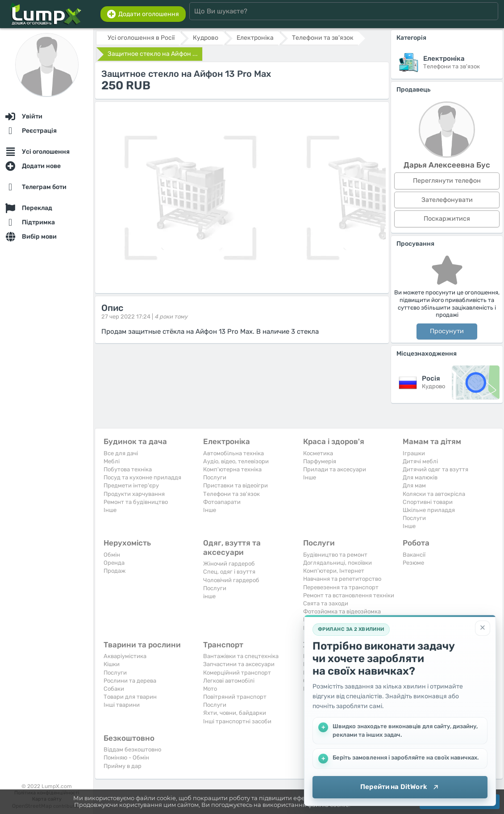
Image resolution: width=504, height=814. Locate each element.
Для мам (414, 485)
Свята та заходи (326, 603)
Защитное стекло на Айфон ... (153, 54)
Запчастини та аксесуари (239, 664)
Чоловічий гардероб (231, 580)
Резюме (413, 563)
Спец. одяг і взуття (229, 572)
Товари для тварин (130, 697)
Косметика (318, 453)
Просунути (447, 331)
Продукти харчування (134, 494)
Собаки (114, 689)
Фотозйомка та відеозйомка (342, 611)
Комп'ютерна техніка (232, 469)
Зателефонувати (447, 200)
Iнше (110, 510)
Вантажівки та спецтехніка (241, 656)
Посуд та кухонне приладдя (142, 477)
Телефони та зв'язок (231, 494)
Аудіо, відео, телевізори (236, 461)
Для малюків (420, 477)
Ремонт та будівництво (136, 502)
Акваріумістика (125, 656)
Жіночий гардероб (229, 564)
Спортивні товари (428, 502)
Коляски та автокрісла (434, 494)
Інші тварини (122, 705)
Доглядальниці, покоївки (337, 563)
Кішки (112, 664)
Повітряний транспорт (235, 697)
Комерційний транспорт (237, 673)
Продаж (115, 571)
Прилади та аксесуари (335, 469)
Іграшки (414, 453)
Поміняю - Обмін (126, 757)
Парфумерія (320, 461)
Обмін (112, 555)
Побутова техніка (128, 469)
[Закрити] (483, 628)
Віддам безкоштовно (132, 749)
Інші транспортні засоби (237, 721)
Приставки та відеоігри (235, 485)
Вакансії (414, 555)
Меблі (112, 461)
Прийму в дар (123, 766)
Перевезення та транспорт (341, 587)
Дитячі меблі (420, 461)
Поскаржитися (447, 219)
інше (209, 596)
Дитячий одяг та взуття (435, 469)
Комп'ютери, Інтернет (334, 571)
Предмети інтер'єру (131, 485)
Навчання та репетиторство (342, 579)
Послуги (215, 477)
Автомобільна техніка (233, 453)
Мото (210, 689)
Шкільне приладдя (429, 510)
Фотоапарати (222, 502)
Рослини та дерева (130, 681)
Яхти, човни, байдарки (235, 713)
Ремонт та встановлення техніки (349, 595)
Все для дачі (121, 453)
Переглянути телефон (447, 181)
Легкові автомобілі (229, 681)
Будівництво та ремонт (335, 555)
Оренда (114, 563)
